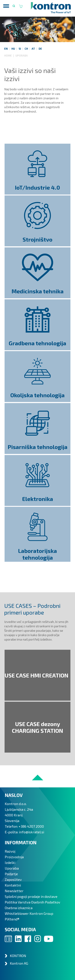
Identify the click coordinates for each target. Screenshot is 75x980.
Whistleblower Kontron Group (29, 913)
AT (33, 49)
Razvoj (10, 851)
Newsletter (14, 891)
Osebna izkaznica (19, 908)
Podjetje (11, 874)
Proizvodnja (14, 857)
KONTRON (18, 956)
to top (38, 777)
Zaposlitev (13, 879)
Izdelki (10, 862)
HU (13, 49)
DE (40, 49)
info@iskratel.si (32, 832)
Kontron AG (19, 963)
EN (6, 49)
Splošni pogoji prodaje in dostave (31, 896)
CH (26, 49)
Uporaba (22, 55)
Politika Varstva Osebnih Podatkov (32, 902)
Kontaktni (13, 885)
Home (8, 55)
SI (20, 49)
